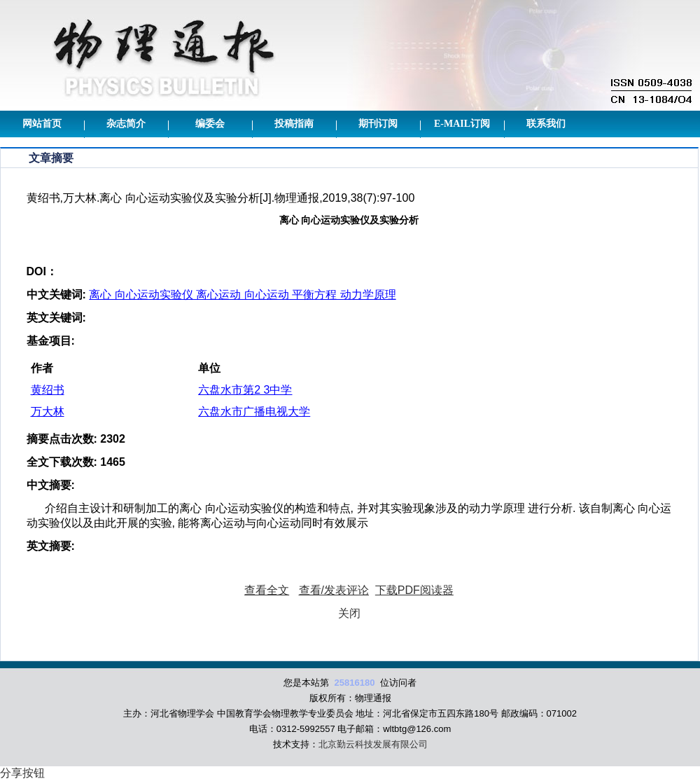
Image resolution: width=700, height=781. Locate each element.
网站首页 (42, 124)
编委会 (210, 124)
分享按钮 (22, 773)
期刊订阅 (378, 124)
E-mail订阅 (462, 124)
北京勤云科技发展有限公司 (373, 744)
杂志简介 (126, 124)
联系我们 (546, 124)
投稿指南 (294, 124)
